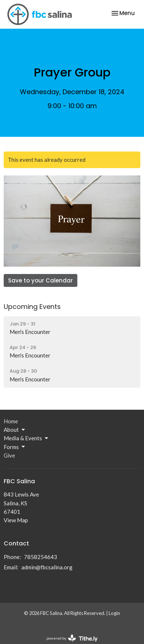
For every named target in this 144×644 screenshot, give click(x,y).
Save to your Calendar (41, 280)
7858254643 (41, 557)
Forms (15, 447)
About (15, 430)
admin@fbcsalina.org (47, 567)
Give (9, 455)
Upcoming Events (32, 307)
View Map (16, 520)
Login (114, 613)
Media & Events (27, 438)
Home (11, 421)
